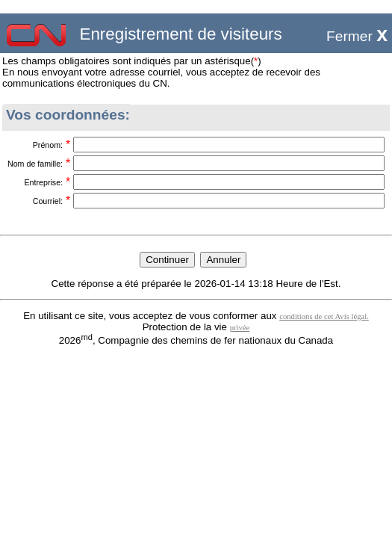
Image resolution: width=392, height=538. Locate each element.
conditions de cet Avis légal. (324, 316)
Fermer (357, 36)
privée (240, 328)
